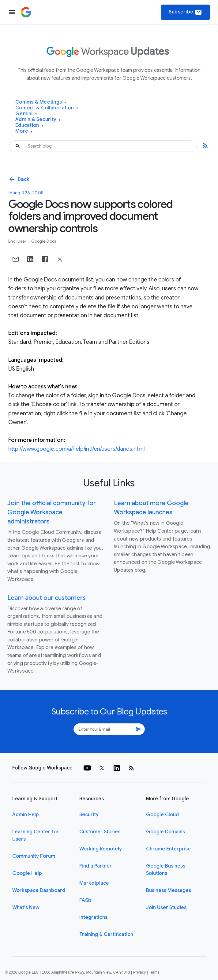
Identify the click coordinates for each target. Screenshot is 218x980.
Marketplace (94, 883)
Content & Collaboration (47, 108)
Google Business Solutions (166, 870)
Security (89, 815)
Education (29, 125)
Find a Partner (96, 866)
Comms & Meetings (41, 102)
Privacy (139, 972)
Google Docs (44, 241)
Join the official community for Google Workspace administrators (52, 512)
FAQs (85, 900)
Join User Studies (166, 908)
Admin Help (26, 815)
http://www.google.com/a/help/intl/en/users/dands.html (77, 449)
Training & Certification (106, 934)
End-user (18, 241)
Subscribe (185, 12)
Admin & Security (38, 120)
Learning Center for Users (36, 835)
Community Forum (34, 856)
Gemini (26, 114)
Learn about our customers (47, 598)
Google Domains (165, 832)
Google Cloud (162, 815)
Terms (154, 972)
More (24, 131)
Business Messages (169, 890)
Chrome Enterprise (168, 849)
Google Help (27, 873)
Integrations (93, 917)
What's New (26, 908)
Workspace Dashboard (39, 890)
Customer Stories (100, 832)
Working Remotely (101, 849)
